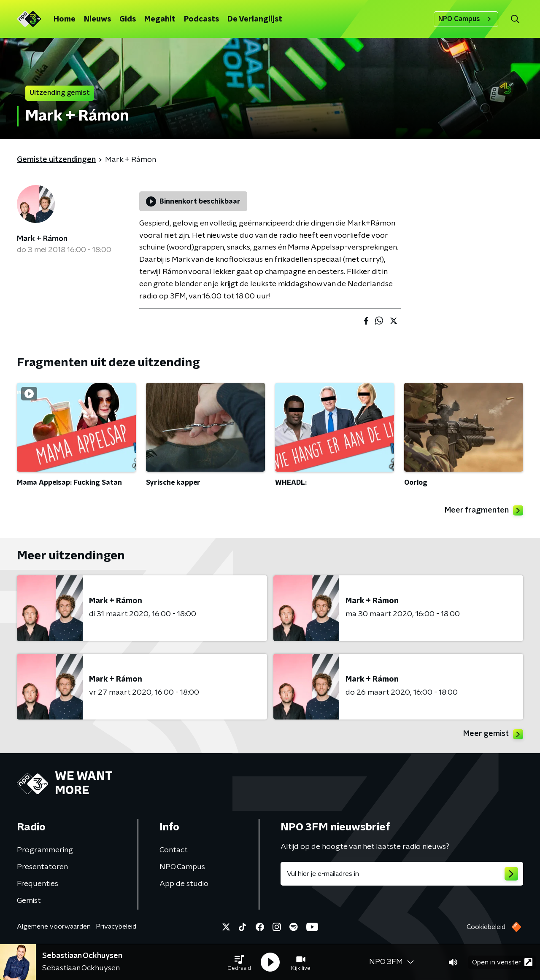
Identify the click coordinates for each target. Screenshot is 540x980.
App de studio (184, 884)
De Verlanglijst (255, 19)
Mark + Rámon (42, 239)
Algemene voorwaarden (54, 926)
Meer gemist (493, 734)
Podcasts (201, 19)
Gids (128, 19)
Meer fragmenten (484, 510)
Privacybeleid (116, 926)
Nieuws (97, 19)
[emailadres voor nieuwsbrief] (402, 874)
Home (65, 19)
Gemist (29, 901)
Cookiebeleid (486, 927)
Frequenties (38, 884)
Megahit (160, 19)
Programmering (45, 850)
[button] (239, 962)
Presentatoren (42, 867)
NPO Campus (466, 19)
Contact (174, 850)
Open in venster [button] (502, 962)
